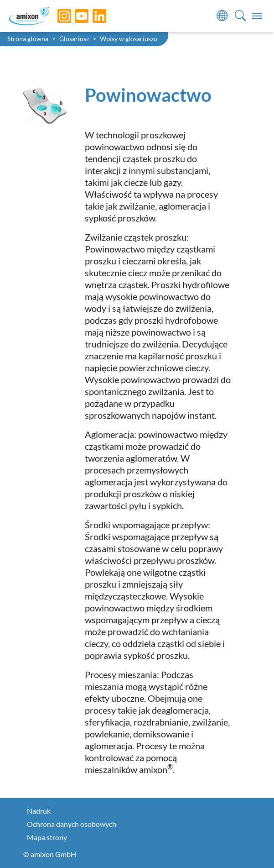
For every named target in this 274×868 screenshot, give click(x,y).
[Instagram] (57, 16)
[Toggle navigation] (257, 16)
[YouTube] (75, 16)
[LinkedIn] (93, 16)
